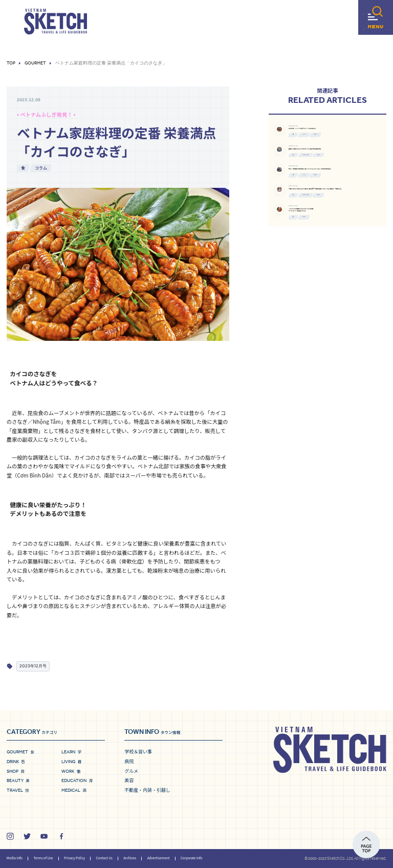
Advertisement (159, 858)
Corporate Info (192, 858)
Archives (130, 858)
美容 (129, 780)
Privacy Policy (74, 858)
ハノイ (332, 156)
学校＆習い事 (138, 752)
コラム (41, 168)
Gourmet (35, 63)
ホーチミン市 (338, 200)
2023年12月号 (33, 666)
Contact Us (104, 858)
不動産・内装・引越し (147, 790)
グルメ (131, 771)
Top (11, 63)
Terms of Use (43, 858)
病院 (129, 761)
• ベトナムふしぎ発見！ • (46, 114)
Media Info (15, 858)
